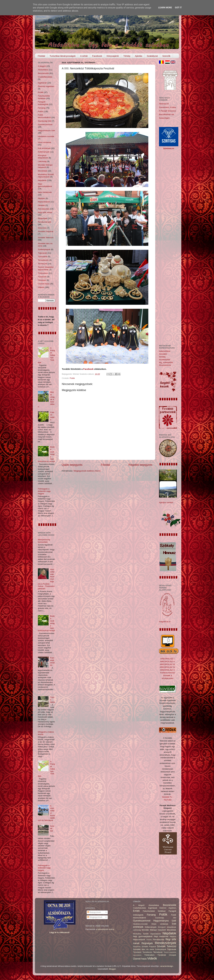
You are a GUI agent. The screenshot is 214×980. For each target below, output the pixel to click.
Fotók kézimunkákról (44, 116)
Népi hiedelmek (45, 192)
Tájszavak (42, 253)
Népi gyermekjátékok (45, 185)
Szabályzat (152, 56)
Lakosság (42, 161)
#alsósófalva (165, 351)
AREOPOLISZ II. (168, 662)
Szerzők (166, 56)
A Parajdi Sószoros (167, 111)
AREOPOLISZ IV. (168, 667)
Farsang (42, 108)
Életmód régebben (46, 86)
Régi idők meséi (45, 212)
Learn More (165, 8)
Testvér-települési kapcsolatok (46, 268)
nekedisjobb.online (106, 929)
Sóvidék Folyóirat (46, 231)
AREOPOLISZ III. (168, 664)
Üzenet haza (44, 284)
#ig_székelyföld (166, 362)
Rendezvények (45, 222)
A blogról (42, 66)
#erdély (162, 357)
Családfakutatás (45, 77)
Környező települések (43, 157)
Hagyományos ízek (46, 130)
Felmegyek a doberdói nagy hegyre (44, 491)
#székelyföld (165, 360)
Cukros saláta (52, 416)
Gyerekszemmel (45, 125)
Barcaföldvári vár (167, 114)
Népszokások (44, 202)
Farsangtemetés (52, 661)
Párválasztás (44, 209)
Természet (43, 264)
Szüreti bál (52, 828)
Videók (41, 287)
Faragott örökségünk (43, 103)
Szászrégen (164, 118)
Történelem (43, 273)
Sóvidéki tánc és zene (143, 949)
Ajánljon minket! (166, 502)
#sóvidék (163, 354)
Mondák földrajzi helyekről (45, 166)
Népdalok (42, 180)
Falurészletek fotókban (44, 97)
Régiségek (43, 218)
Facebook (97, 56)
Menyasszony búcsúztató (44, 541)
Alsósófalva (43, 70)
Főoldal (41, 56)
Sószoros (42, 228)
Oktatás (41, 205)
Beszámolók (43, 73)
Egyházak (42, 83)
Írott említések (44, 148)
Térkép (127, 56)
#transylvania (165, 365)
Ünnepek (42, 280)
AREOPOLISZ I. (168, 659)
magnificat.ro (165, 622)
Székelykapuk (44, 249)
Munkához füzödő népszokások (46, 176)
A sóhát (84, 56)
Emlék (41, 92)
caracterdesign (167, 966)
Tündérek (42, 277)
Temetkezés (43, 260)
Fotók (72, 378)
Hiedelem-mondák (46, 136)
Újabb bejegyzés (72, 465)
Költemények (44, 152)
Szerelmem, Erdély (167, 107)
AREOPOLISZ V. (168, 670)
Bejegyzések (94, 912)
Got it (178, 8)
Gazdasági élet (45, 121)
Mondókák (43, 171)
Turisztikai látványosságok (63, 56)
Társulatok (43, 257)
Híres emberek (45, 142)
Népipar (41, 198)
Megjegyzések (95, 917)
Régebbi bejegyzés (140, 465)
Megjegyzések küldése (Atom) (87, 471)
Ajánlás (139, 56)
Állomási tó (164, 104)
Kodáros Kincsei (168, 673)
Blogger (112, 969)
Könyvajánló (113, 56)
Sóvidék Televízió (46, 238)
